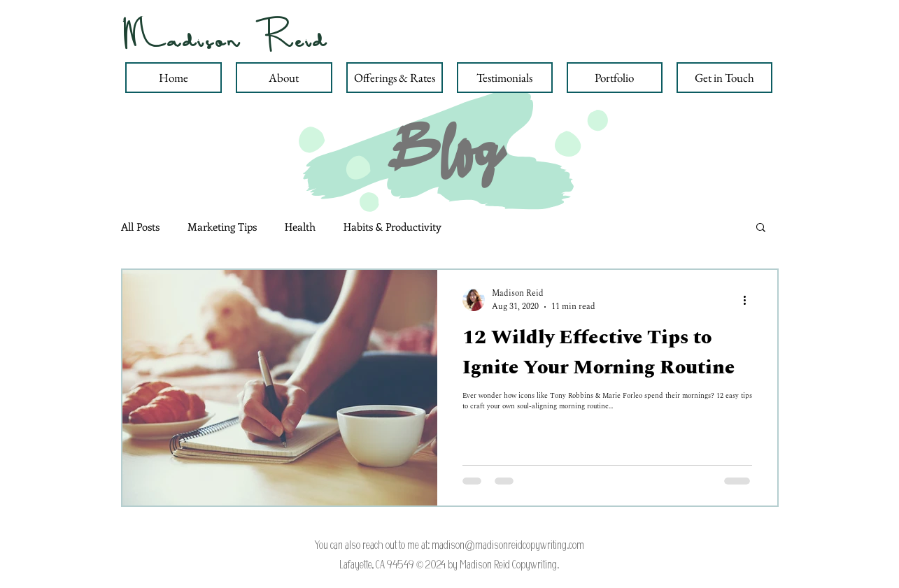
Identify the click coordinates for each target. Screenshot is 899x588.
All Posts (140, 227)
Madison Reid (226, 39)
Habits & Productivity (392, 227)
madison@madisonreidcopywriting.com (508, 545)
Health (300, 227)
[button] (761, 228)
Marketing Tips (222, 227)
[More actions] (750, 300)
